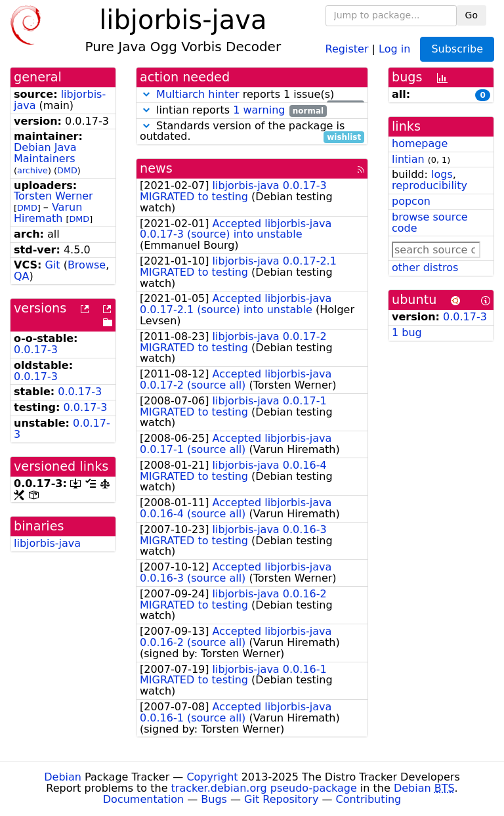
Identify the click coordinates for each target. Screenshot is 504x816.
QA (22, 276)
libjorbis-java (47, 543)
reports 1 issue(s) (252, 95)
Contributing (369, 799)
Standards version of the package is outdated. (252, 132)
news (156, 168)
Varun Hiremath (48, 213)
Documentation (143, 799)
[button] (146, 94)
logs (442, 174)
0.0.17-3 (36, 350)
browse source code (430, 223)
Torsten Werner (53, 196)
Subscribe (457, 49)
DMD (67, 170)
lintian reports (233, 111)
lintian (408, 159)
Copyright (212, 777)
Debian (63, 777)
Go (472, 15)
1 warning (259, 110)
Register (347, 48)
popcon (411, 201)
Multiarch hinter (198, 94)
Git (52, 265)
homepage (420, 143)
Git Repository (281, 799)
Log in (394, 48)
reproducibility (430, 185)
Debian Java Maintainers (45, 153)
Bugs (214, 799)
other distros (425, 268)
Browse (87, 265)
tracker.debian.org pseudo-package (264, 788)
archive (32, 170)
